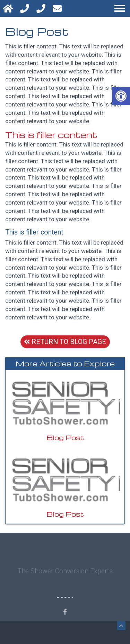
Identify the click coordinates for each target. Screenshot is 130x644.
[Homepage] (9, 8)
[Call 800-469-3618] (25, 8)
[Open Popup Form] (58, 8)
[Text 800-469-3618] (42, 8)
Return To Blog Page (65, 342)
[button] (121, 96)
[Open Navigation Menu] (120, 8)
